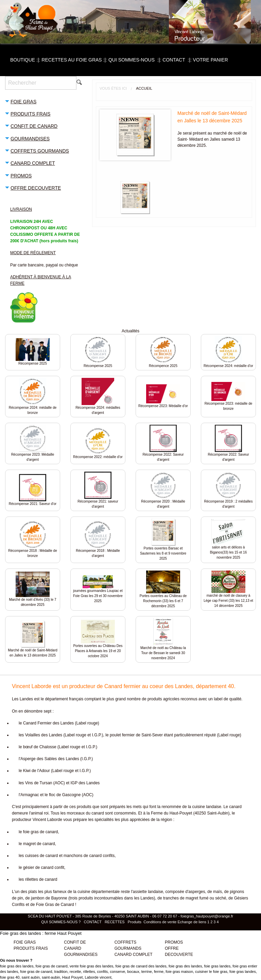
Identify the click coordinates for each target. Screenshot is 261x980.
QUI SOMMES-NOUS (135, 60)
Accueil (144, 88)
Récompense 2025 (33, 363)
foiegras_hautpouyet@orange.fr (207, 916)
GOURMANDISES (81, 955)
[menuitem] (26, 60)
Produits (135, 922)
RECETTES (115, 922)
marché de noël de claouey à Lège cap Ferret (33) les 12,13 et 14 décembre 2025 (228, 601)
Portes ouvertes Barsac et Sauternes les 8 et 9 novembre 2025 (163, 553)
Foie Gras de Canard (55, 905)
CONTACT (178, 60)
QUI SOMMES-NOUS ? (61, 922)
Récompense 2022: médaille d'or (98, 457)
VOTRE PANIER (211, 60)
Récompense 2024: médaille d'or (228, 366)
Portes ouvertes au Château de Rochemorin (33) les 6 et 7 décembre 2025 (163, 601)
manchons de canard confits (89, 856)
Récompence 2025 (163, 366)
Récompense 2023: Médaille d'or (163, 406)
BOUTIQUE (26, 60)
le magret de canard (37, 844)
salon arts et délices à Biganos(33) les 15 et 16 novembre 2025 (228, 552)
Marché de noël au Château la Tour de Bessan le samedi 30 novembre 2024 (163, 653)
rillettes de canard (41, 879)
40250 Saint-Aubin (212, 813)
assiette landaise (148, 892)
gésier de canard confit (44, 868)
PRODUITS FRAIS (31, 948)
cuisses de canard (42, 856)
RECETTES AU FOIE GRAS (75, 60)
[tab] (43, 101)
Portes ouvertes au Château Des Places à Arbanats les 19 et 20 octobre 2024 (98, 651)
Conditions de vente (160, 922)
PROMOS (174, 942)
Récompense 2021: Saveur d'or (33, 504)
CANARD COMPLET (134, 955)
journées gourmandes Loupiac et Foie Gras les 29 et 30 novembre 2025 (98, 596)
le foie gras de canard (38, 832)
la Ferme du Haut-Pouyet (169, 813)
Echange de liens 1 (194, 922)
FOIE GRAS (25, 942)
